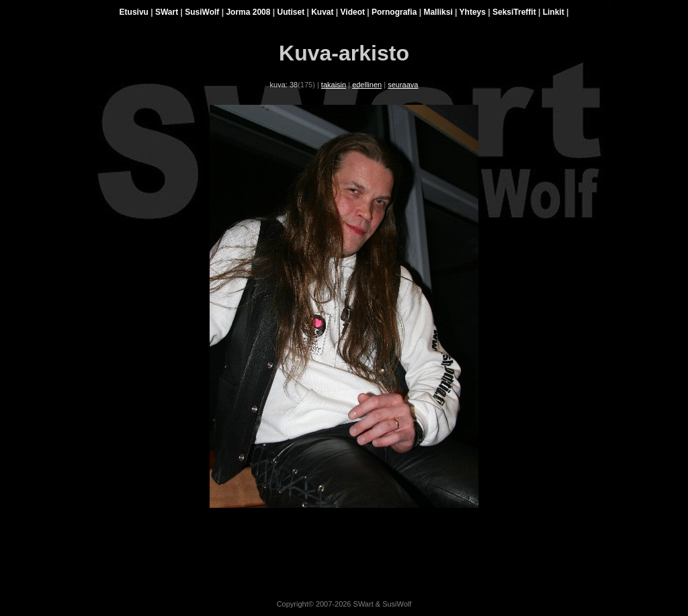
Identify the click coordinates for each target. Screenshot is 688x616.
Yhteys (473, 12)
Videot (353, 12)
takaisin (334, 85)
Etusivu (134, 12)
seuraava (403, 85)
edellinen (367, 85)
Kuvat (322, 12)
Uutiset (291, 12)
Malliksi (438, 12)
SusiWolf (202, 12)
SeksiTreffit (514, 12)
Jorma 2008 (248, 12)
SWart (167, 12)
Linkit (554, 12)
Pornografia (394, 12)
